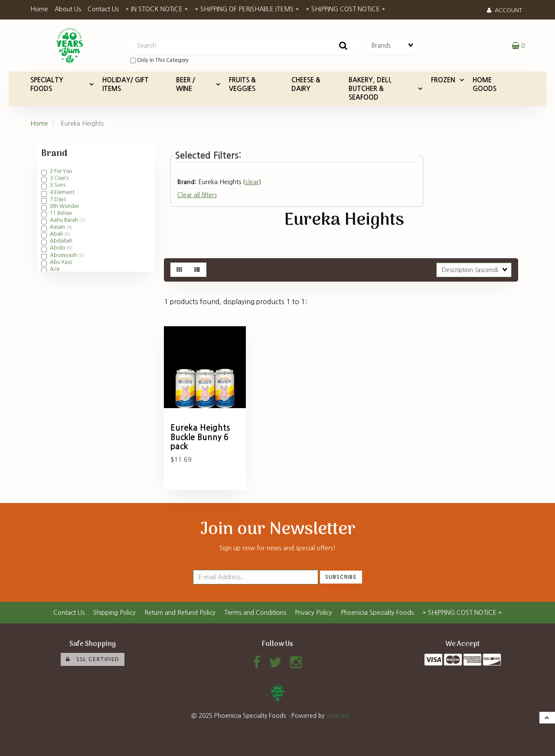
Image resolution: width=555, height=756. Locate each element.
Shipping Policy (114, 613)
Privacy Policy (313, 613)
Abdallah (61, 241)
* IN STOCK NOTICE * (157, 9)
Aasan (58, 227)
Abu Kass (61, 262)
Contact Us (103, 9)
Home (39, 9)
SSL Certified (93, 659)
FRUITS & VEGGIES (242, 84)
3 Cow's (59, 178)
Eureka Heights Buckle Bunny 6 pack (200, 437)
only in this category (159, 60)
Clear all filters (197, 195)
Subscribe (341, 577)
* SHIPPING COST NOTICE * (346, 9)
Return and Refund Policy (180, 613)
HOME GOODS (485, 84)
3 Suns (58, 185)
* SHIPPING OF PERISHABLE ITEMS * (247, 9)
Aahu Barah (65, 220)
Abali (57, 234)
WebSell (337, 716)
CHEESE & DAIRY (306, 84)
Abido (58, 248)
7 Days (58, 199)
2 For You (61, 171)
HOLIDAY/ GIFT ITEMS (126, 84)
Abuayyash (64, 255)
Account (504, 10)
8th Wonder (64, 206)
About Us (68, 9)
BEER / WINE (186, 84)
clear (252, 182)
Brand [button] (54, 154)
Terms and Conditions (255, 613)
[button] (518, 45)
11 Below (61, 213)
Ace (55, 269)
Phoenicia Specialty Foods (377, 613)
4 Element (62, 192)
